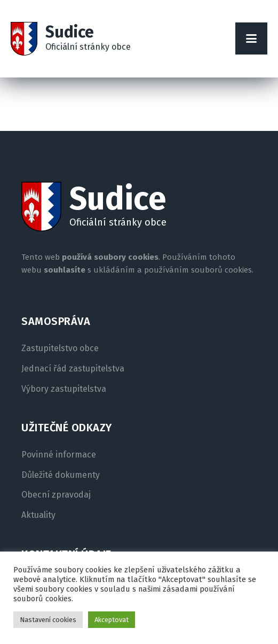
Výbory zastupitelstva (64, 389)
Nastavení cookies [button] (48, 620)
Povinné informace (59, 455)
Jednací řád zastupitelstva (73, 369)
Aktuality (38, 515)
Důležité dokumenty (61, 475)
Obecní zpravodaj (56, 495)
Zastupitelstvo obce (60, 348)
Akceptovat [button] (112, 620)
